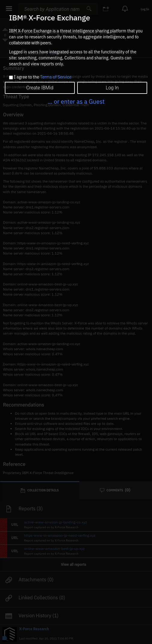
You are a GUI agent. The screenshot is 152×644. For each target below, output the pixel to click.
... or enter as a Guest (76, 101)
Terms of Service (56, 77)
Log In (112, 88)
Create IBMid (40, 88)
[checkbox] (11, 78)
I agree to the (43, 77)
